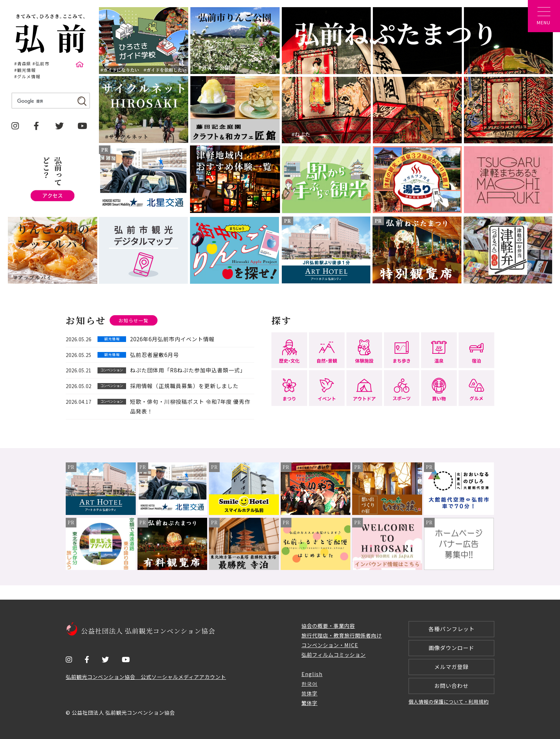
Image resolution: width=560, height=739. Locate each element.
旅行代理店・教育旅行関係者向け (342, 635)
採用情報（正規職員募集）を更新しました (184, 386)
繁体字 (309, 703)
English (312, 674)
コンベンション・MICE (330, 645)
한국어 (309, 683)
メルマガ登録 (451, 667)
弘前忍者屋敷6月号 (154, 355)
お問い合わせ (451, 686)
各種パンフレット (452, 629)
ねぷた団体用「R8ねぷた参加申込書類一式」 (188, 370)
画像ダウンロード (451, 648)
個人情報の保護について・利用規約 (449, 701)
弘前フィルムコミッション (334, 654)
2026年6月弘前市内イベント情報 (172, 339)
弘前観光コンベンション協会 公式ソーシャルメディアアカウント (146, 677)
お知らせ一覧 (134, 320)
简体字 (309, 693)
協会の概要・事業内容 (328, 626)
